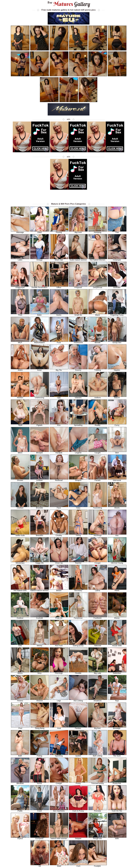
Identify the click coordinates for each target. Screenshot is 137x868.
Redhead (59, 480)
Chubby (59, 535)
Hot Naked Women (98, 259)
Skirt (117, 452)
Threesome (78, 342)
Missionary (20, 562)
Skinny (40, 645)
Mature (117, 397)
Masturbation (40, 342)
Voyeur (20, 838)
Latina (98, 590)
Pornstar (98, 810)
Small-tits (78, 314)
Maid (59, 865)
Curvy (117, 424)
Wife (117, 838)
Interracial (117, 480)
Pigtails (40, 424)
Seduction (117, 672)
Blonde (98, 342)
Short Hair (59, 259)
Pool (20, 727)
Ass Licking (78, 700)
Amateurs (98, 700)
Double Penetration (40, 287)
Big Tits (59, 369)
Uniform (98, 397)
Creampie (117, 259)
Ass (117, 535)
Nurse (40, 783)
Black (98, 314)
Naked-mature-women (40, 590)
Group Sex (117, 342)
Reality (98, 424)
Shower (20, 480)
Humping (98, 232)
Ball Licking (98, 755)
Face (59, 507)
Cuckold (40, 617)
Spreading (78, 424)
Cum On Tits (117, 810)
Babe (40, 314)
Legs (59, 700)
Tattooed (98, 645)
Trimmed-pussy (98, 783)
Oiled (40, 232)
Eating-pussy (78, 645)
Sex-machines (59, 810)
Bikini (20, 452)
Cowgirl (59, 783)
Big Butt (97, 727)
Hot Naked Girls (20, 590)
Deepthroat (98, 287)
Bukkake (117, 287)
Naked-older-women (59, 838)
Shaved (40, 700)
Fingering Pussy (117, 314)
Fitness (20, 700)
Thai (117, 232)
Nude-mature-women (78, 259)
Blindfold (20, 783)
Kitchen (20, 397)
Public (20, 810)
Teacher (78, 562)
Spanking (59, 755)
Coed (40, 810)
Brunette (40, 507)
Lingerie (78, 452)
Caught (98, 452)
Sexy (40, 672)
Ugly (59, 397)
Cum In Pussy (78, 810)
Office (59, 287)
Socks (59, 314)
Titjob (20, 424)
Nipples (117, 369)
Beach (59, 590)
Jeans (20, 369)
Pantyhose (78, 617)
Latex (20, 259)
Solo (20, 645)
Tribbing (98, 369)
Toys (117, 700)
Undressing (40, 397)
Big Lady (98, 672)
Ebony (117, 617)
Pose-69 (59, 617)
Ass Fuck (59, 645)
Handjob (59, 452)
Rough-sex (98, 838)
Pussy (78, 783)
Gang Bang (40, 727)
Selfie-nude (20, 535)
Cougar (98, 562)
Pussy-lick (117, 783)
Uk (40, 865)
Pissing (59, 232)
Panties (78, 727)
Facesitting (98, 507)
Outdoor (20, 617)
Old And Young (117, 562)
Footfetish (98, 617)
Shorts (117, 507)
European (40, 838)
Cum (79, 865)
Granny (78, 369)
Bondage (117, 727)
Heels (117, 590)
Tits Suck (117, 755)
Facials (98, 480)
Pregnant (78, 287)
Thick (20, 314)
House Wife (117, 645)
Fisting (40, 755)
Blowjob (40, 452)
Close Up (59, 562)
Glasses (78, 397)
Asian (40, 369)
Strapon (78, 480)
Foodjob (97, 865)
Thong (78, 535)
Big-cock (78, 232)
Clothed (20, 507)
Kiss (59, 424)
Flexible (78, 672)
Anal (59, 727)
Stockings (98, 535)
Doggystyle (20, 287)
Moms (20, 672)
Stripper (78, 838)
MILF (20, 342)
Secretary (78, 590)
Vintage (40, 259)
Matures (68, 4)
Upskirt (78, 755)
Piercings (59, 672)
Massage (20, 232)
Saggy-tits (40, 562)
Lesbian (40, 480)
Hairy (78, 507)
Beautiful (40, 535)
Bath (20, 755)
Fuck (59, 342)
